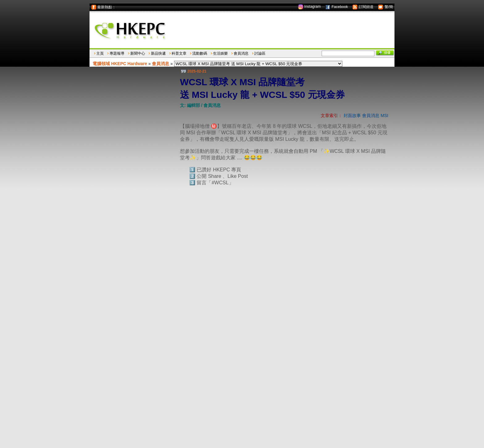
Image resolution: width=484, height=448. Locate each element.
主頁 (100, 53)
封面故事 (352, 115)
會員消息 (241, 53)
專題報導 (117, 53)
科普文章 (179, 53)
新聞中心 (138, 53)
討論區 (260, 53)
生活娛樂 (220, 53)
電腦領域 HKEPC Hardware (120, 64)
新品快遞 (158, 53)
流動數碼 (200, 53)
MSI (384, 115)
